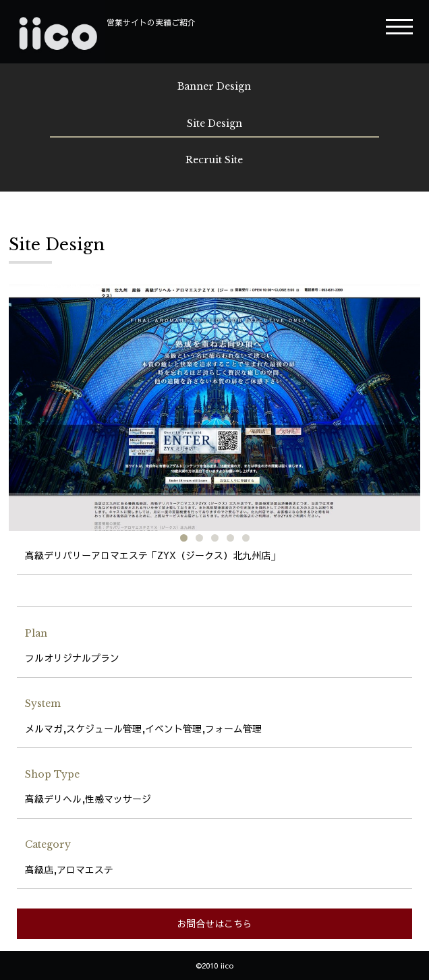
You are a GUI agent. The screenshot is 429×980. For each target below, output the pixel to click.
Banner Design (214, 86)
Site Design (214, 123)
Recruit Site (214, 160)
